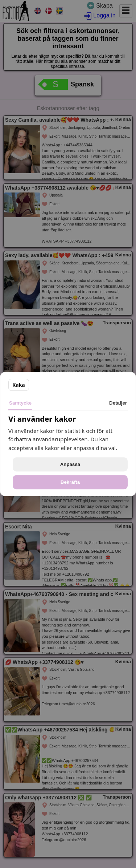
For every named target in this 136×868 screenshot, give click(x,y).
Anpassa (70, 464)
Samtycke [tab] (20, 403)
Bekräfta (70, 482)
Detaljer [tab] (118, 403)
